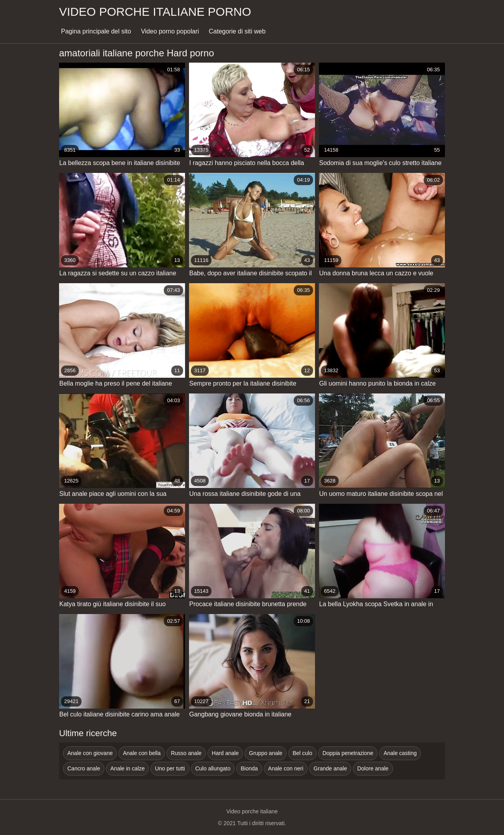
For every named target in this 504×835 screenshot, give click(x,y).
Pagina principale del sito (96, 31)
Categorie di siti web (237, 31)
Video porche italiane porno (155, 12)
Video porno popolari (170, 31)
